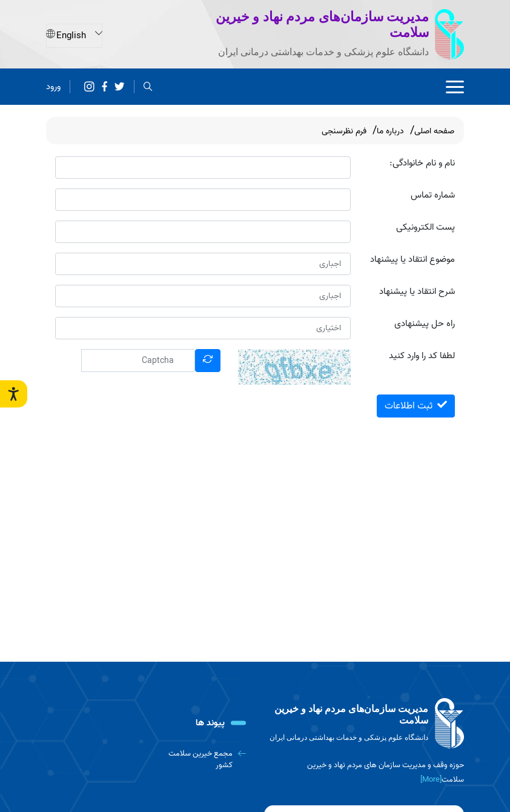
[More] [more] (431, 780)
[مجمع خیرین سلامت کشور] (199, 760)
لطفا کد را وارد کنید (422, 356)
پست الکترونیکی (426, 228)
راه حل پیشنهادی (425, 324)
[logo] (364, 724)
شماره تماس (433, 195)
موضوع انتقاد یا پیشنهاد (412, 260)
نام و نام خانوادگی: (422, 163)
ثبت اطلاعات (416, 406)
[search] (148, 86)
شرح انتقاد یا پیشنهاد (417, 292)
